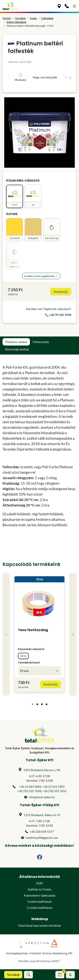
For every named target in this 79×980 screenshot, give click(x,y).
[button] (28, 975)
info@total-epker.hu (42, 797)
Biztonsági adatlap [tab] (17, 349)
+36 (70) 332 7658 (29, 791)
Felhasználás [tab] (41, 342)
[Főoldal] (10, 6)
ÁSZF (40, 883)
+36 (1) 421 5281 (54, 787)
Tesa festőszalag (33, 630)
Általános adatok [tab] (16, 342)
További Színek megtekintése (40, 276)
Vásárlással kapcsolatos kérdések (39, 925)
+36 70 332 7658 (58, 315)
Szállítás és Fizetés (40, 889)
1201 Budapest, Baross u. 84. (42, 770)
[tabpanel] (39, 446)
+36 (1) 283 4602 (30, 787)
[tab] (33, 704)
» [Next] (73, 634)
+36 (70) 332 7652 (54, 791)
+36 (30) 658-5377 (42, 832)
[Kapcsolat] (67, 6)
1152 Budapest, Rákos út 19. (42, 815)
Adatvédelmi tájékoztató (39, 895)
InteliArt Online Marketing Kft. (51, 953)
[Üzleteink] (59, 6)
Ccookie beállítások (39, 908)
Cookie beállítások (40, 902)
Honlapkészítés (17, 953)
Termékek (13, 975)
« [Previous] (6, 634)
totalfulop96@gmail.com (42, 838)
